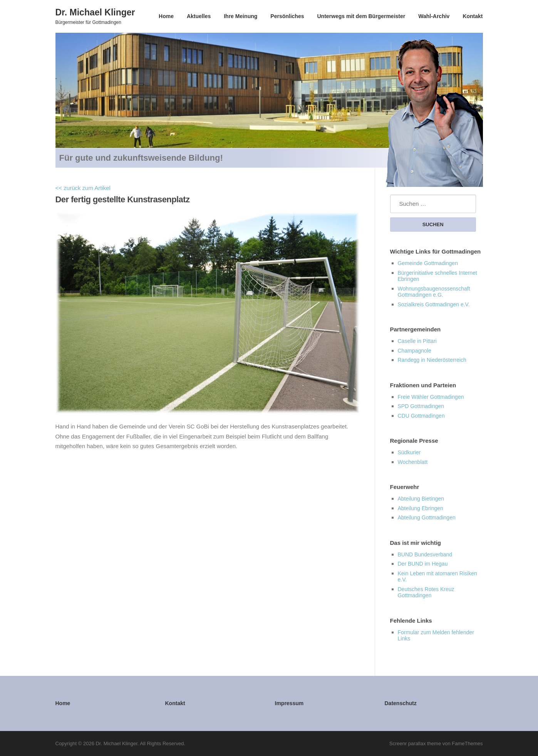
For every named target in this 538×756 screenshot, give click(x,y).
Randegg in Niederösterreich (432, 360)
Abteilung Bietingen (421, 499)
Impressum (289, 703)
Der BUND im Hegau (423, 564)
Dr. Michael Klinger (95, 12)
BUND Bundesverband (425, 554)
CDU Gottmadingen (421, 416)
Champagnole (415, 351)
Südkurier (409, 452)
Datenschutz (401, 703)
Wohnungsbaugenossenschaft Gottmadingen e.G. (434, 292)
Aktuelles (199, 16)
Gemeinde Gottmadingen (428, 263)
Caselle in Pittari (417, 341)
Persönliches (287, 16)
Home (166, 16)
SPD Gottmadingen (421, 406)
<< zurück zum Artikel (83, 188)
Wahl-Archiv (434, 16)
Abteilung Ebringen (421, 508)
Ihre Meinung (241, 16)
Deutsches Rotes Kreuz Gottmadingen (426, 592)
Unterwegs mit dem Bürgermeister (361, 16)
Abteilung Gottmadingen (427, 517)
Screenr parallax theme (415, 743)
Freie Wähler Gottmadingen (431, 397)
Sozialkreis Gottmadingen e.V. (434, 304)
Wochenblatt (413, 462)
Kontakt (473, 16)
